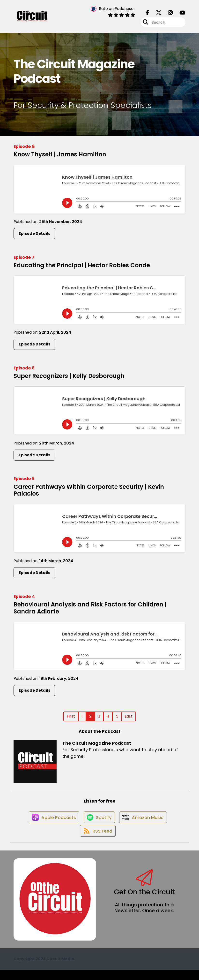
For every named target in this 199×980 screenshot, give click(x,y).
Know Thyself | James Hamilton (60, 157)
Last (129, 719)
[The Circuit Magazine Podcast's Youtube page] (180, 14)
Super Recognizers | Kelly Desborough (69, 379)
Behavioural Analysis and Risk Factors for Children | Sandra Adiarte (90, 611)
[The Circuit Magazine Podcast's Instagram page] (167, 14)
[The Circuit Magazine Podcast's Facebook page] (147, 14)
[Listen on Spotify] (99, 824)
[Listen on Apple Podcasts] (51, 824)
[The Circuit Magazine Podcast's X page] (156, 14)
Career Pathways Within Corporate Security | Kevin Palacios (89, 493)
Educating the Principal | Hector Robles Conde (82, 268)
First (71, 719)
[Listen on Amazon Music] (145, 824)
